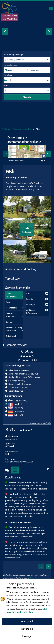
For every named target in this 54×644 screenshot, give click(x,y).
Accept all (27, 621)
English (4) (18, 408)
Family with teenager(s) (24, 377)
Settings (27, 636)
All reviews (19, 370)
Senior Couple (20, 384)
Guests (6, 85)
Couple (17, 381)
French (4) (18, 404)
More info (33, 578)
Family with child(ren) (23, 374)
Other (16, 391)
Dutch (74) (18, 415)
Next (49, 32)
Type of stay (8, 75)
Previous (5, 32)
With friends (19, 387)
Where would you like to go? (13, 54)
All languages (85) (19, 400)
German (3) (19, 411)
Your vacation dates (10, 65)
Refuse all (27, 629)
